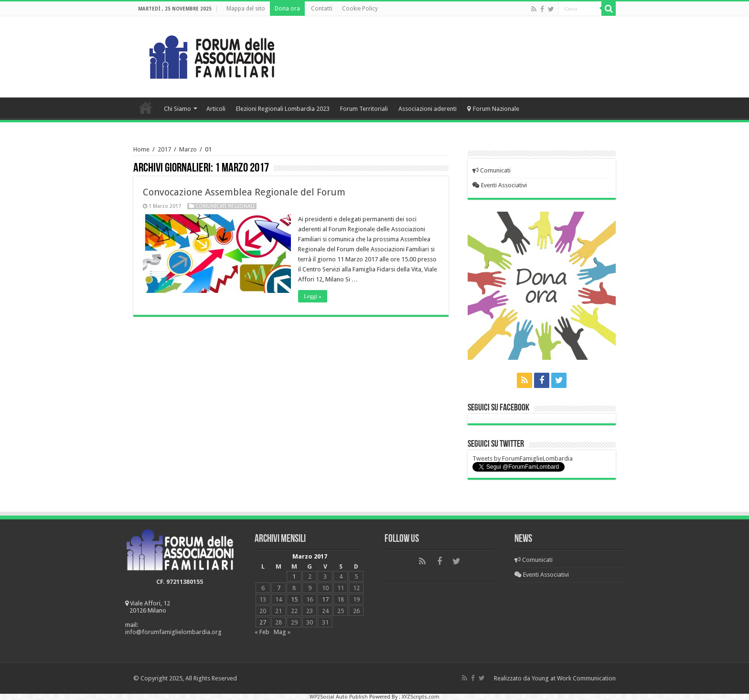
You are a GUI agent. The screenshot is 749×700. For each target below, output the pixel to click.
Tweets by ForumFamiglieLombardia (523, 458)
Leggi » (313, 296)
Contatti (322, 9)
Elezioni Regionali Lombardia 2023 (283, 109)
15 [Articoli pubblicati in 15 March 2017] (294, 599)
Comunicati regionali (225, 206)
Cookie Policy (360, 9)
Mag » (282, 632)
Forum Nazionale (493, 109)
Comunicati (492, 170)
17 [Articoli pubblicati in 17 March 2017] (325, 599)
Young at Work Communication (574, 678)
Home (146, 108)
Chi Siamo (177, 109)
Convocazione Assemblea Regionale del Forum (244, 192)
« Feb (262, 632)
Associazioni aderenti (428, 109)
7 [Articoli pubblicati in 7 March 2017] (279, 588)
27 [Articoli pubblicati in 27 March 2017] (263, 622)
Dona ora (287, 9)
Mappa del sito (246, 9)
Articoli (216, 109)
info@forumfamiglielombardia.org (173, 632)
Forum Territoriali (364, 109)
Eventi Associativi (500, 185)
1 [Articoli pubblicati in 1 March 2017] (294, 576)
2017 (164, 149)
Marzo (188, 149)
